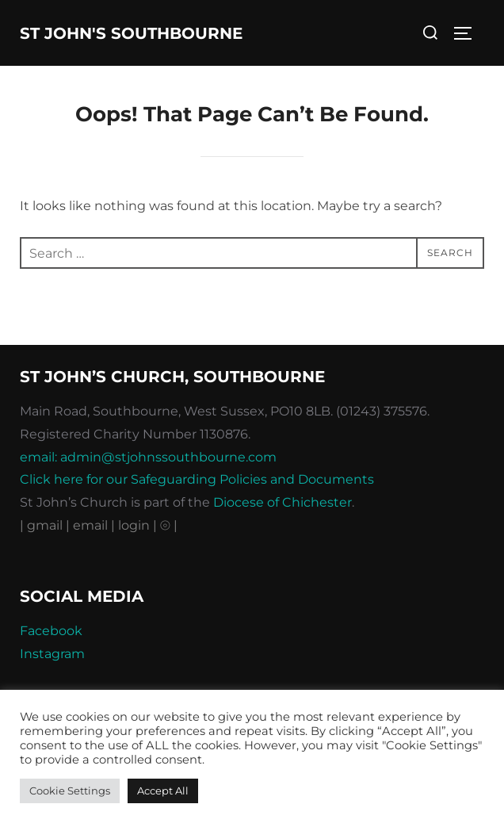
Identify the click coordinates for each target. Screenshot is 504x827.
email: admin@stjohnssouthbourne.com (148, 457)
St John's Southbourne (131, 33)
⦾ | (169, 525)
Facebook (51, 631)
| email (88, 525)
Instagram (52, 654)
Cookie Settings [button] (70, 791)
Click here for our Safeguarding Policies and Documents (197, 479)
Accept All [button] (163, 791)
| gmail (43, 525)
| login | (134, 525)
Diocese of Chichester (283, 502)
